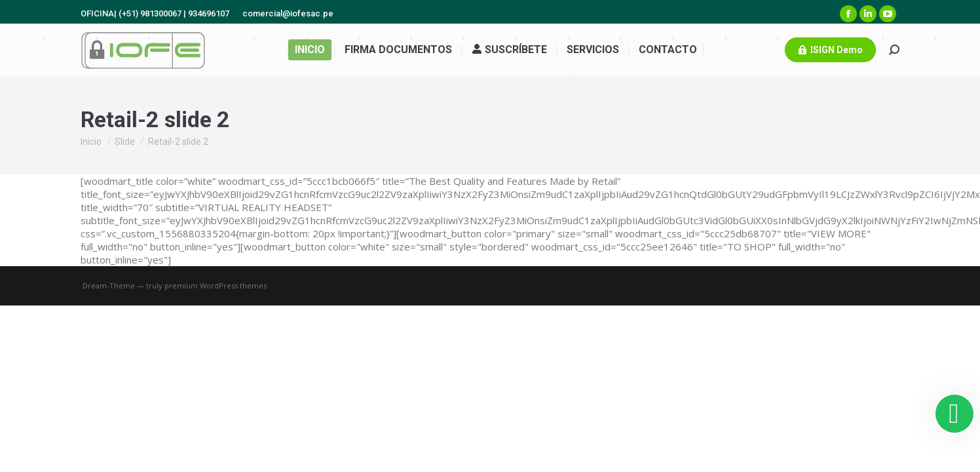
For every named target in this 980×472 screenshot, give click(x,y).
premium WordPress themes (216, 285)
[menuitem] (310, 50)
